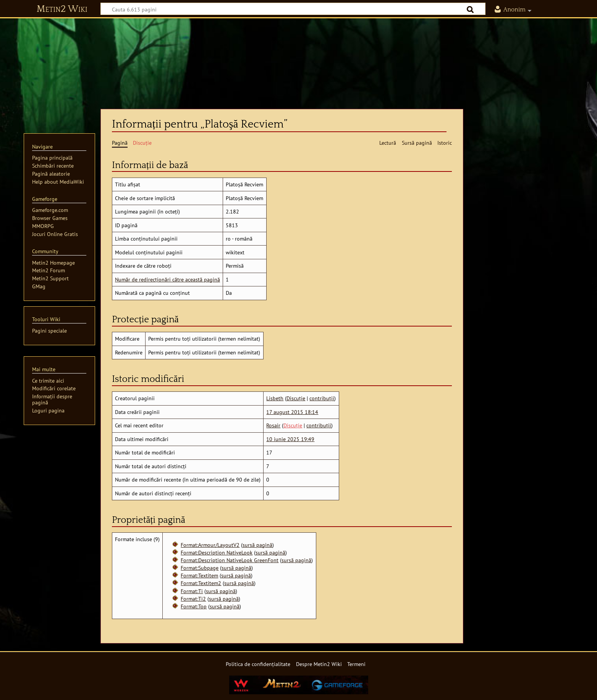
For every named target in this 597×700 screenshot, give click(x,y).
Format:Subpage (200, 568)
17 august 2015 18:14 (292, 412)
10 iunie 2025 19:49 (290, 439)
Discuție (296, 398)
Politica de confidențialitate (258, 664)
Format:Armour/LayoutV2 (210, 545)
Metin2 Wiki (62, 9)
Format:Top (194, 606)
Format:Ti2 (193, 599)
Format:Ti (192, 591)
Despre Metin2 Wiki (319, 664)
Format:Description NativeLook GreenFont (230, 560)
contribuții (322, 398)
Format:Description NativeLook (217, 552)
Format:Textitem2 (201, 583)
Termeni (356, 664)
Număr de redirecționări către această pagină (167, 279)
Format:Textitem (199, 575)
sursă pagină (257, 545)
